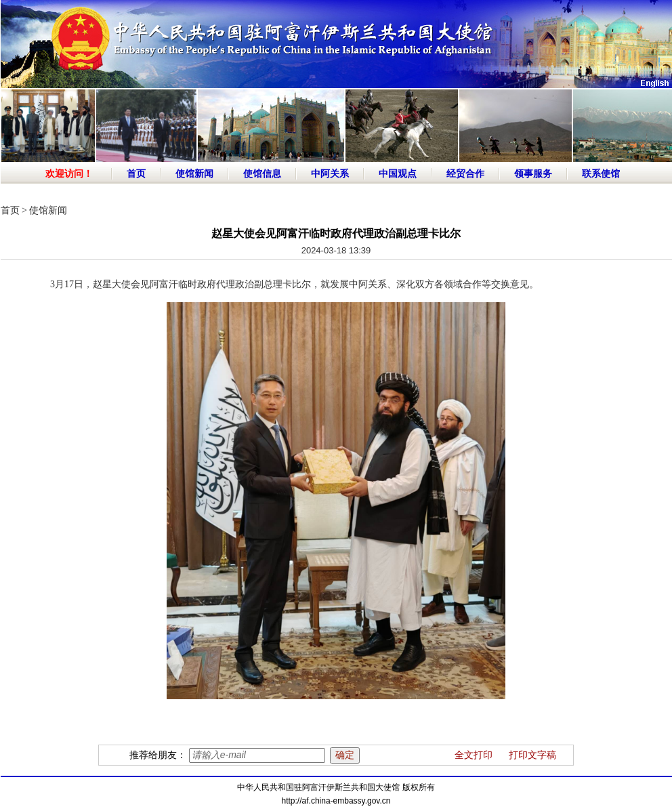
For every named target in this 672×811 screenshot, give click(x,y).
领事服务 (533, 174)
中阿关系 (330, 174)
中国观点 (398, 174)
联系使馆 (601, 174)
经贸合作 (465, 174)
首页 (136, 174)
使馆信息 (262, 174)
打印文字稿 (532, 755)
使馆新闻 (194, 174)
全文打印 (474, 755)
